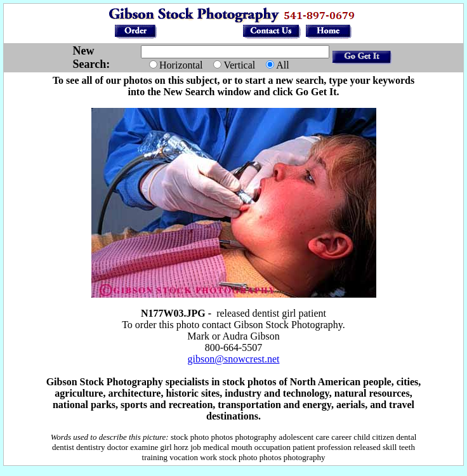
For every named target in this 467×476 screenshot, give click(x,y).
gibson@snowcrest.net (234, 359)
